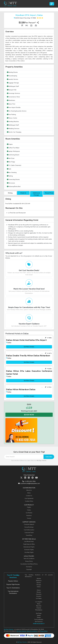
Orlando (39, 608)
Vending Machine (13, 122)
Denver (39, 590)
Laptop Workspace (13, 151)
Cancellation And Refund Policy (29, 564)
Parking (10, 176)
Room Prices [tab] (49, 193)
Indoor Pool (11, 104)
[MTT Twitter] (21, 478)
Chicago (39, 585)
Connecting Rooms (13, 179)
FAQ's (29, 493)
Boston (39, 583)
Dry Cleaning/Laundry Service (17, 111)
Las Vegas (39, 598)
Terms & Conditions (29, 559)
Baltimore (39, 581)
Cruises (29, 518)
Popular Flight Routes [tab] (13, 584)
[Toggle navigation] (52, 4)
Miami (39, 604)
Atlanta (39, 579)
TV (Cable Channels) (14, 165)
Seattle (39, 615)
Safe (9, 169)
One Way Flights (29, 552)
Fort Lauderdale (39, 620)
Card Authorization (29, 530)
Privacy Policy (29, 561)
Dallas (39, 587)
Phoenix (39, 592)
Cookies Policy (29, 501)
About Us (29, 490)
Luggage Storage (13, 83)
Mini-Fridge (11, 162)
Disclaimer (29, 567)
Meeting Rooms (12, 72)
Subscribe (49, 457)
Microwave (11, 183)
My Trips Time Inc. (42, 461)
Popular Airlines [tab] (13, 581)
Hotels (29, 510)
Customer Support (29, 524)
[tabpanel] (29, 207)
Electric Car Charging (14, 132)
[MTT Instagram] (29, 478)
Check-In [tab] (23, 193)
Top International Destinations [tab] (13, 592)
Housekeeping (12, 76)
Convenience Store (13, 97)
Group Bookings (29, 527)
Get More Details (29, 347)
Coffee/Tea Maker (13, 148)
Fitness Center (12, 118)
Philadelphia (39, 610)
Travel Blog (29, 535)
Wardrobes (11, 100)
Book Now (29, 415)
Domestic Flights (29, 550)
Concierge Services (13, 93)
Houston (39, 596)
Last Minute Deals (29, 541)
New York (39, 606)
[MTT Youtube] (36, 478)
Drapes (10, 144)
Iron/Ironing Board (13, 155)
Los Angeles (39, 602)
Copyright (29, 569)
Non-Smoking (12, 172)
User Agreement (29, 498)
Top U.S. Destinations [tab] (13, 588)
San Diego (39, 613)
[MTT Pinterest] (33, 478)
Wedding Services (13, 129)
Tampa (39, 617)
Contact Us (29, 496)
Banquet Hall (12, 90)
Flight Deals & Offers (29, 544)
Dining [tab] (10, 193)
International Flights (29, 547)
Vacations (29, 515)
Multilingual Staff (13, 86)
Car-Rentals (29, 513)
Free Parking (11, 115)
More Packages (39, 624)
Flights (29, 507)
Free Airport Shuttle (14, 107)
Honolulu (39, 594)
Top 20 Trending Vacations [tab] (13, 576)
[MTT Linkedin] (25, 478)
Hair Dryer (11, 158)
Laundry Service (12, 79)
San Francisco (39, 622)
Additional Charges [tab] (36, 194)
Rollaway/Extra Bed (14, 187)
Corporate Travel (29, 533)
